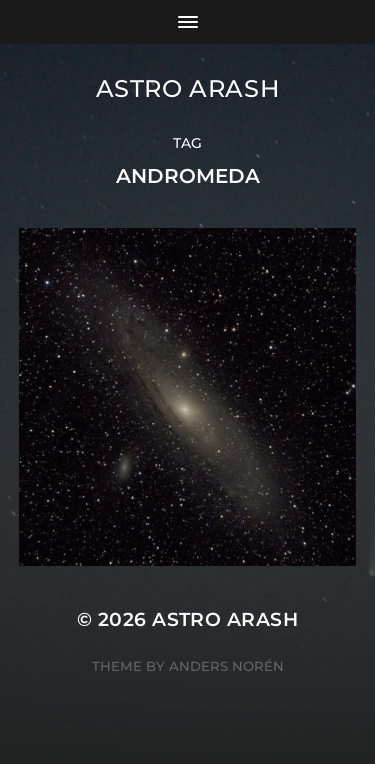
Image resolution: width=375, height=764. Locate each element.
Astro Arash (188, 88)
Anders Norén (226, 666)
